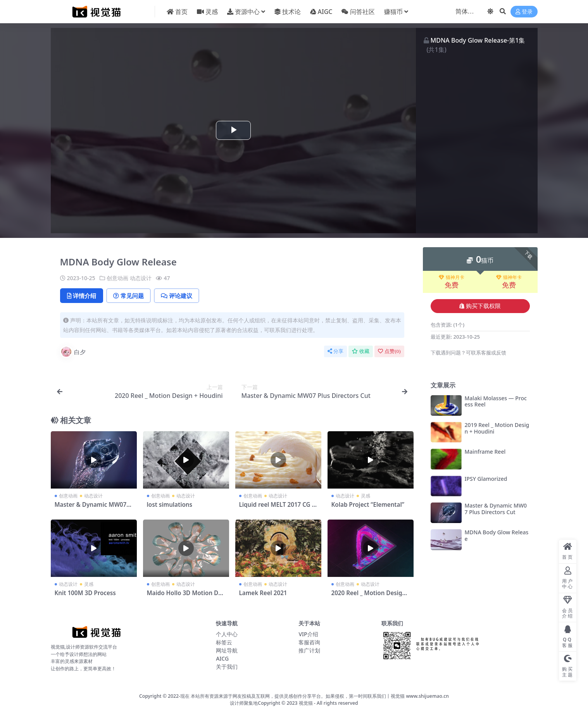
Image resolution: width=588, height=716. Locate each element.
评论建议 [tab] (177, 296)
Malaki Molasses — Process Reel (496, 401)
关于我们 (227, 667)
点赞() (389, 351)
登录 (524, 12)
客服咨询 (309, 642)
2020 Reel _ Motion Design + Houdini (369, 596)
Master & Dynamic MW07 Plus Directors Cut (93, 508)
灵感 (366, 496)
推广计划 (309, 650)
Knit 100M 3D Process (85, 593)
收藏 (361, 351)
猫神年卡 (509, 277)
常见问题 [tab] (128, 296)
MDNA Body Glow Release (497, 535)
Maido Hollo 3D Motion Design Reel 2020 (186, 596)
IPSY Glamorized (486, 479)
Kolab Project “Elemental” (368, 504)
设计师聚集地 (244, 703)
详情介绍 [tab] (82, 296)
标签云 (224, 642)
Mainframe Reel (485, 452)
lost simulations (170, 504)
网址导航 (227, 650)
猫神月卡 (452, 277)
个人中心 (227, 634)
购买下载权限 (480, 306)
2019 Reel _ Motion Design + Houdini (497, 428)
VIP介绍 (308, 634)
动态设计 (141, 278)
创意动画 (117, 278)
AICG (222, 658)
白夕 (73, 352)
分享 (335, 351)
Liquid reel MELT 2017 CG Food (277, 508)
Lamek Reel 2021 (263, 593)
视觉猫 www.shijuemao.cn (420, 696)
